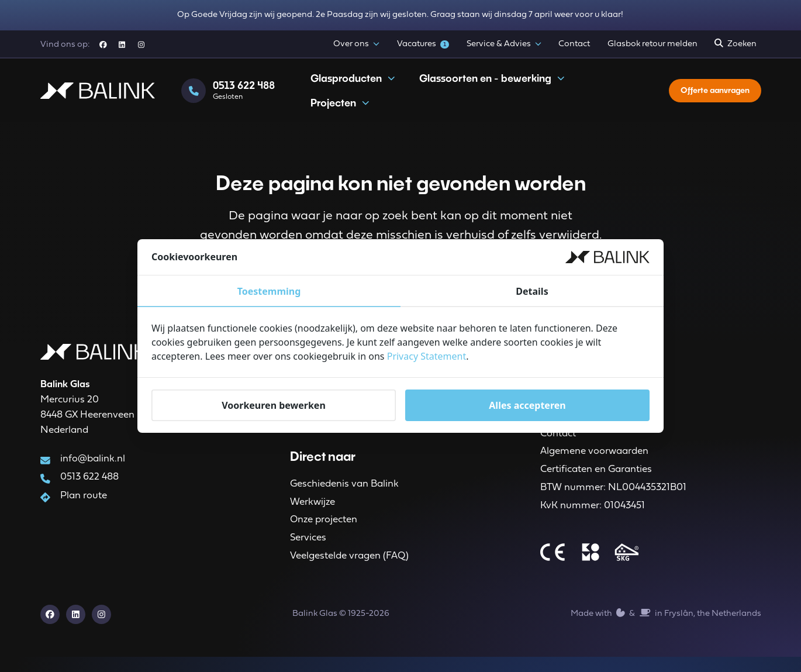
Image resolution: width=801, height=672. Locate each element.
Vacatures (423, 44)
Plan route (83, 503)
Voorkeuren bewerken (274, 405)
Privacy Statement (427, 356)
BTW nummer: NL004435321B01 (613, 499)
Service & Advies (504, 44)
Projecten (340, 110)
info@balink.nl (92, 464)
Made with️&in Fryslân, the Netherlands (666, 628)
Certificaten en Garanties (596, 479)
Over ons (356, 44)
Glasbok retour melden (652, 44)
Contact (574, 44)
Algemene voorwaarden (594, 459)
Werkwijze (313, 510)
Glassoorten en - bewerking (492, 86)
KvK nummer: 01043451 (593, 518)
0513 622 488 (89, 483)
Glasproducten (353, 86)
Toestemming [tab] (269, 291)
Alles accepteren (527, 405)
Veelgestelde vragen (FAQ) (349, 569)
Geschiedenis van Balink (344, 490)
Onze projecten (324, 530)
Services (308, 549)
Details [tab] (532, 291)
